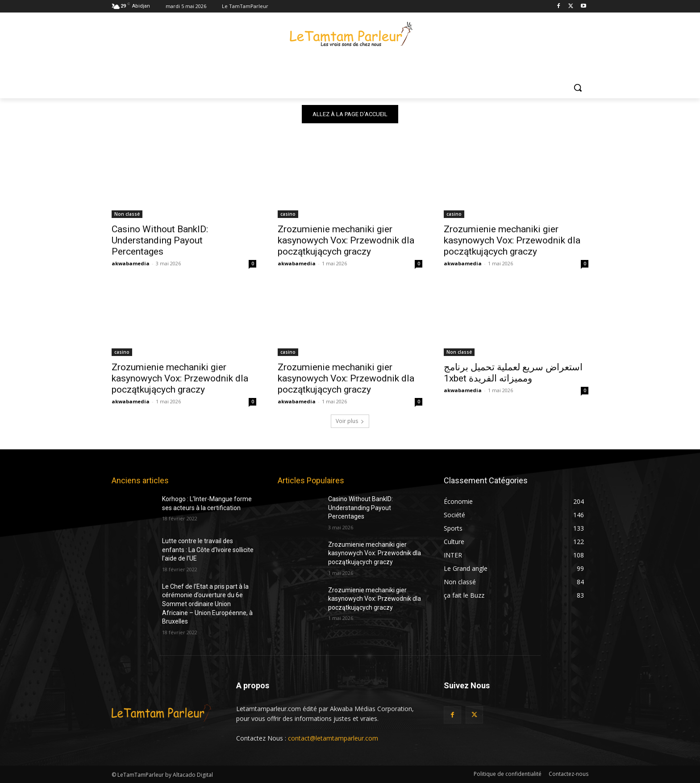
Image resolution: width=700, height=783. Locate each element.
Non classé (127, 214)
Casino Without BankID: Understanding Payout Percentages (160, 240)
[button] (578, 88)
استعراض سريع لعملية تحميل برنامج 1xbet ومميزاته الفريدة (513, 373)
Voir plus (350, 421)
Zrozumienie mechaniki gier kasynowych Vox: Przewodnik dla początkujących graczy (346, 240)
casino (288, 214)
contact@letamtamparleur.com (333, 738)
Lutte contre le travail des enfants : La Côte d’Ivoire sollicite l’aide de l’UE (208, 550)
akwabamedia (131, 263)
